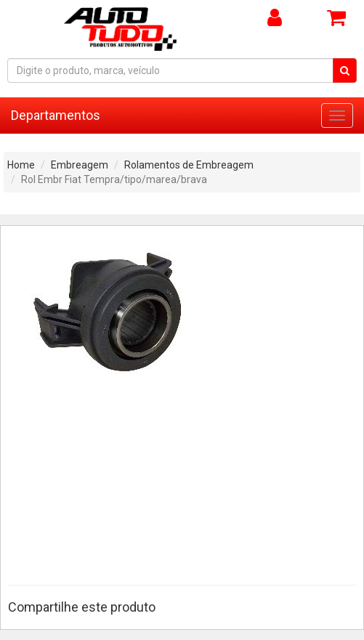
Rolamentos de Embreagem (189, 165)
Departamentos (56, 115)
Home (21, 165)
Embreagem (80, 165)
